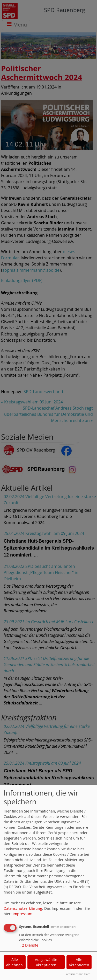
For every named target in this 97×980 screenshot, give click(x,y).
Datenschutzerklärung (23, 908)
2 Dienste (29, 945)
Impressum (23, 914)
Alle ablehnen (14, 962)
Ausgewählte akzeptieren (46, 962)
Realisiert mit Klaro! (78, 974)
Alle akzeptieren (79, 962)
